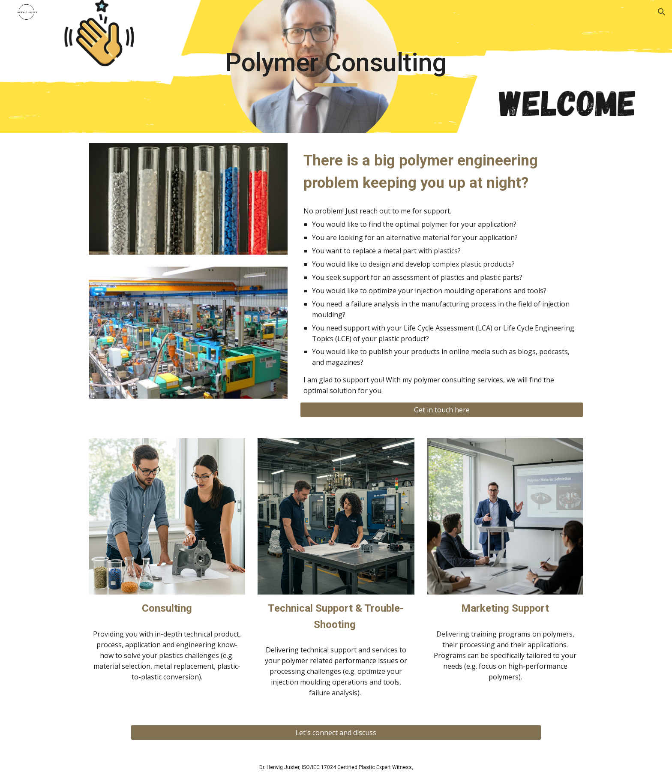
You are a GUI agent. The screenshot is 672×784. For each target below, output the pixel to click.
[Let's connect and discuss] (336, 733)
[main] (336, 66)
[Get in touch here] (442, 410)
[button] (662, 12)
